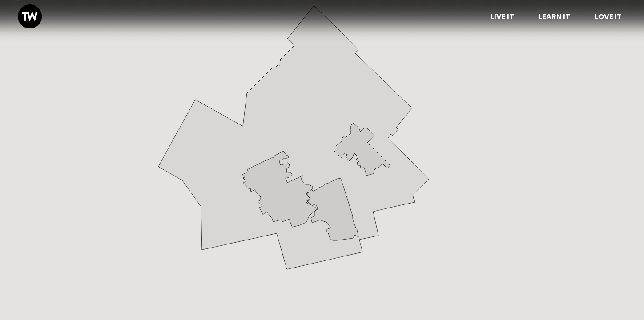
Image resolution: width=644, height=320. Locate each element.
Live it (502, 17)
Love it (608, 17)
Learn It (554, 17)
